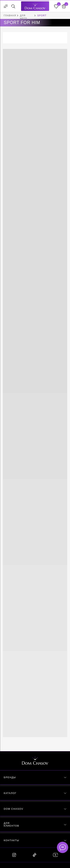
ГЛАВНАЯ (10, 16)
